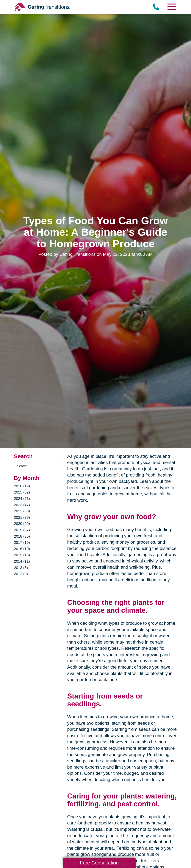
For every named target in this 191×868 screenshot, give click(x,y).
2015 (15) (22, 555)
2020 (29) (22, 524)
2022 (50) (22, 511)
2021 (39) (22, 517)
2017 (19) (22, 542)
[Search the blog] (36, 466)
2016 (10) (22, 549)
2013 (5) (21, 568)
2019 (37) (22, 530)
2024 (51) (22, 499)
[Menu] (171, 7)
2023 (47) (22, 505)
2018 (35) (22, 536)
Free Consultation (99, 863)
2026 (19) (22, 486)
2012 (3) (21, 574)
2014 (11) (22, 561)
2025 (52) (22, 492)
